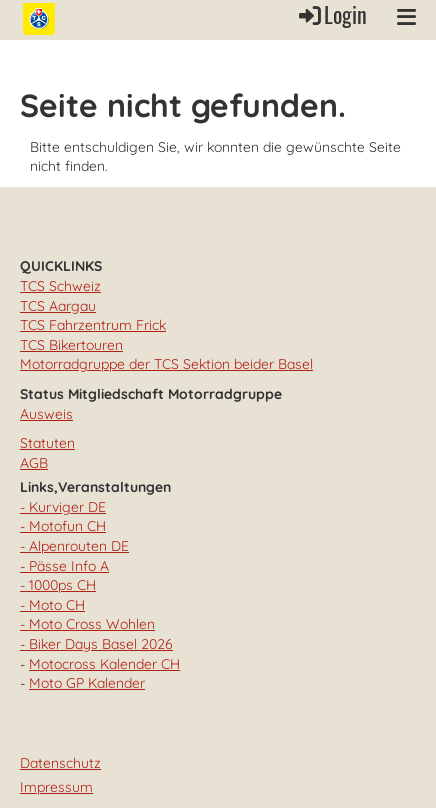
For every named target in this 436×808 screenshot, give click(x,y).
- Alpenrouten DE (74, 546)
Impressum (56, 787)
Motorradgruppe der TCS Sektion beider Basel (166, 364)
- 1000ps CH (58, 585)
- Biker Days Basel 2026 (96, 644)
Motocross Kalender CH (104, 664)
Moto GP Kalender (87, 683)
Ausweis (46, 414)
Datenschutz (60, 763)
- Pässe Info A (64, 566)
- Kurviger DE (63, 507)
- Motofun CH (63, 526)
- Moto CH (52, 605)
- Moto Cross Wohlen (87, 624)
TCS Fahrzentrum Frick (93, 325)
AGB (34, 463)
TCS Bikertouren (71, 345)
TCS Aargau (58, 306)
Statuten (47, 443)
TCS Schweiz (60, 286)
